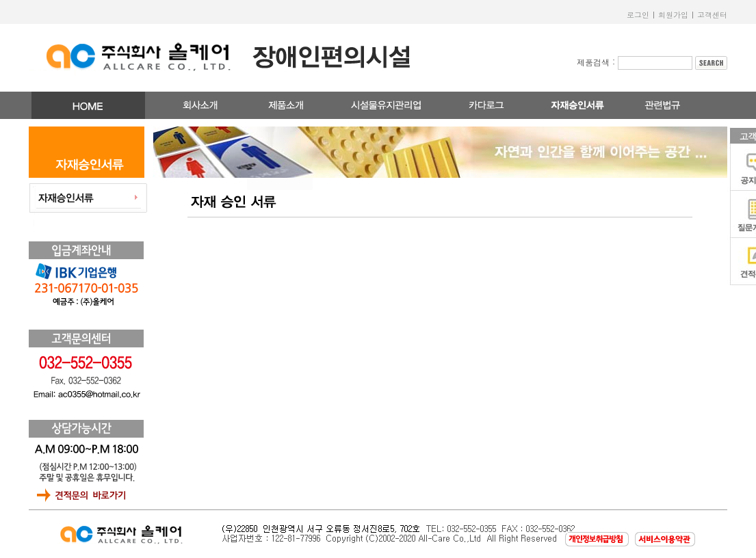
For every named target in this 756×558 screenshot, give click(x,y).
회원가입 (673, 15)
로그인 (638, 15)
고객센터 (712, 15)
